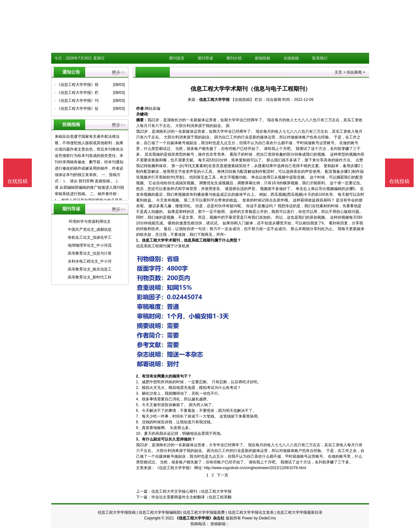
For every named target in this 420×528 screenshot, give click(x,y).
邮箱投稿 (263, 58)
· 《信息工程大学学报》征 (77, 109)
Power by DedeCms (259, 518)
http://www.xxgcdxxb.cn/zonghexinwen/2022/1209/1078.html (255, 468)
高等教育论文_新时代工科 (90, 277)
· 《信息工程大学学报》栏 (77, 93)
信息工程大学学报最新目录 (300, 512)
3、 (139, 439)
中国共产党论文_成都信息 (90, 229)
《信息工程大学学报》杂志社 (200, 518)
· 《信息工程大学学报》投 (77, 85)
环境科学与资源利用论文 (90, 222)
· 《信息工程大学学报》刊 (77, 101)
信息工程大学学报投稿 (117, 512)
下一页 (223, 475)
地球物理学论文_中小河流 (90, 245)
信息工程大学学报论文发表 (251, 512)
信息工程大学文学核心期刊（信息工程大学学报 (191, 491)
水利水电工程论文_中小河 (90, 261)
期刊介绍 (234, 58)
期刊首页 (177, 58)
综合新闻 (354, 72)
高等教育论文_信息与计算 (90, 253)
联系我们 (320, 58)
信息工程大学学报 (214, 100)
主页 (338, 72)
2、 (139, 376)
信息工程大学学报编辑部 (160, 512)
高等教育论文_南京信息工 (90, 269)
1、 (139, 240)
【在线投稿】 (242, 100)
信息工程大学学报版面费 (204, 512)
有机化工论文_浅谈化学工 (90, 237)
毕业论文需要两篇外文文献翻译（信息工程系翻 (191, 497)
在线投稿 (291, 58)
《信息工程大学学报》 (174, 468)
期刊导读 (205, 58)
